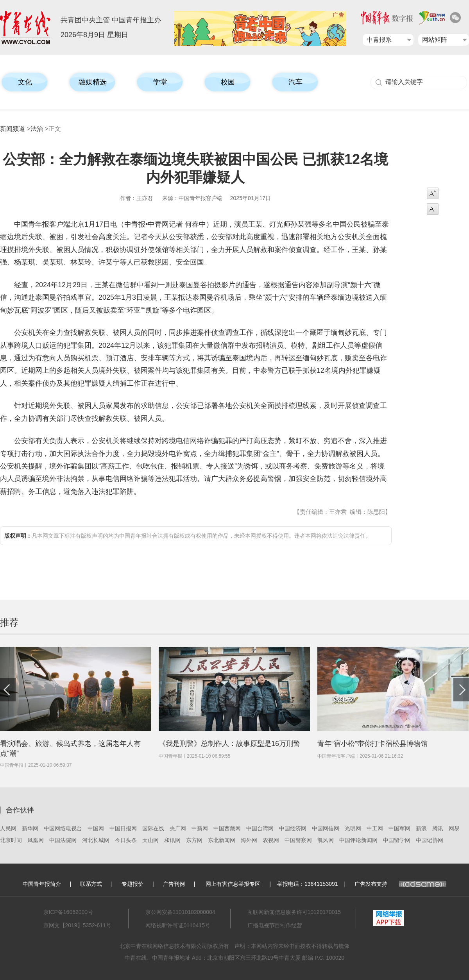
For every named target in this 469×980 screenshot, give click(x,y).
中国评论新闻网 (358, 840)
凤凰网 (36, 840)
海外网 (249, 840)
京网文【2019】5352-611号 (77, 925)
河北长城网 (96, 840)
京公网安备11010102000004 (180, 912)
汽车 (295, 82)
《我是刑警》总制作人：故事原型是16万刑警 (229, 744)
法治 (37, 129)
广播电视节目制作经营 (275, 925)
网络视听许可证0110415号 (178, 925)
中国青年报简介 (42, 884)
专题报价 (132, 884)
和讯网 (172, 840)
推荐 (9, 622)
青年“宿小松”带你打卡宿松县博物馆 (372, 744)
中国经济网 (293, 828)
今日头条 (126, 840)
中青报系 (379, 40)
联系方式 (91, 884)
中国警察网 (298, 840)
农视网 (271, 840)
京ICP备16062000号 (68, 912)
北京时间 (11, 840)
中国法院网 (63, 840)
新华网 (30, 828)
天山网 (150, 840)
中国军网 (399, 828)
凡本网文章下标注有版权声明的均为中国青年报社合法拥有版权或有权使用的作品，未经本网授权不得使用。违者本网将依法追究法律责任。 (188, 536)
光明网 (353, 828)
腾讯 (438, 828)
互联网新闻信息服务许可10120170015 (294, 912)
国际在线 (153, 828)
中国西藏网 (227, 828)
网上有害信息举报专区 (233, 884)
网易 (454, 828)
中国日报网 (123, 828)
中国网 (96, 828)
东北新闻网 (222, 840)
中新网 (200, 828)
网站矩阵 (435, 40)
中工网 (375, 828)
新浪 (421, 828)
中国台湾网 (260, 828)
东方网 (194, 840)
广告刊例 (174, 884)
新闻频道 (13, 129)
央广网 (178, 828)
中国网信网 (326, 828)
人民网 (8, 828)
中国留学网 (397, 840)
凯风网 (326, 840)
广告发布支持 (400, 884)
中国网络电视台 (63, 828)
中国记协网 (430, 840)
